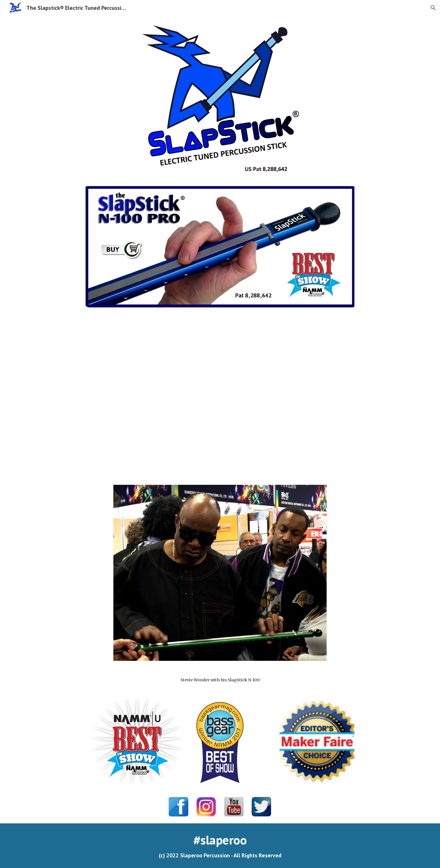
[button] (433, 8)
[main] (220, 680)
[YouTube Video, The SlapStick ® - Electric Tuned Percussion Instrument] (220, 396)
